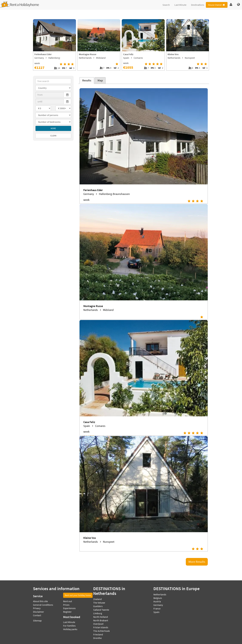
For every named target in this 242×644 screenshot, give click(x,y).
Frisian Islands (101, 627)
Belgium (158, 598)
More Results (197, 562)
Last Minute (180, 5)
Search (166, 5)
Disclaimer (39, 612)
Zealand (97, 599)
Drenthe (97, 638)
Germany (158, 605)
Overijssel (98, 624)
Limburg (98, 613)
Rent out (68, 601)
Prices (66, 605)
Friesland (98, 634)
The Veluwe (99, 603)
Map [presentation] (100, 80)
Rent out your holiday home (78, 595)
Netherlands (160, 594)
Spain (156, 612)
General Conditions (43, 605)
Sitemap (37, 621)
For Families (69, 626)
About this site (40, 601)
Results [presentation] (87, 80)
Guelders (98, 606)
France (157, 608)
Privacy (37, 608)
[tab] (87, 80)
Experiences (69, 608)
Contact (37, 615)
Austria (157, 601)
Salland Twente (101, 610)
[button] (231, 5)
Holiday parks (70, 629)
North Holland (101, 617)
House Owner (217, 5)
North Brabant (101, 620)
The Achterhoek (101, 631)
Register (67, 612)
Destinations (198, 5)
